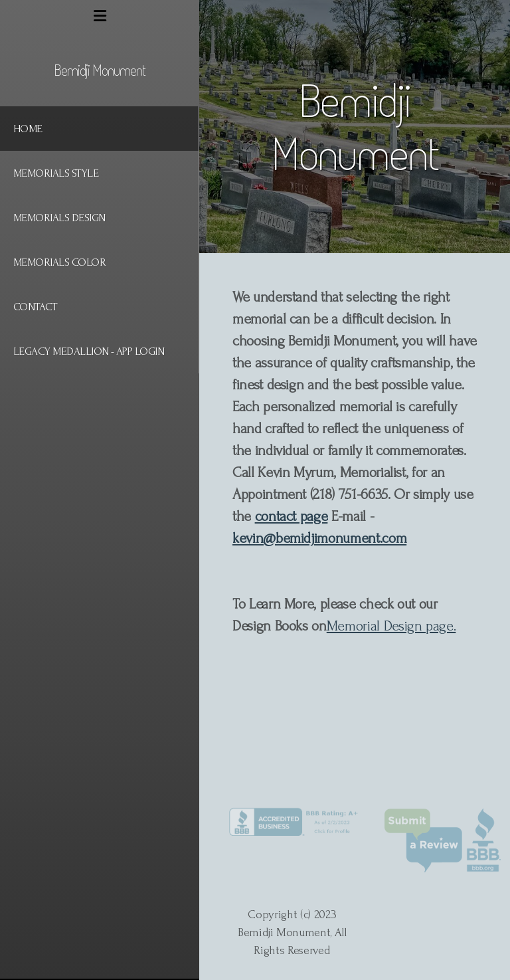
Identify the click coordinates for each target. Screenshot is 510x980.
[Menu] (100, 17)
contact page (292, 516)
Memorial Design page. (391, 626)
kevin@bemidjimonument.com (319, 538)
